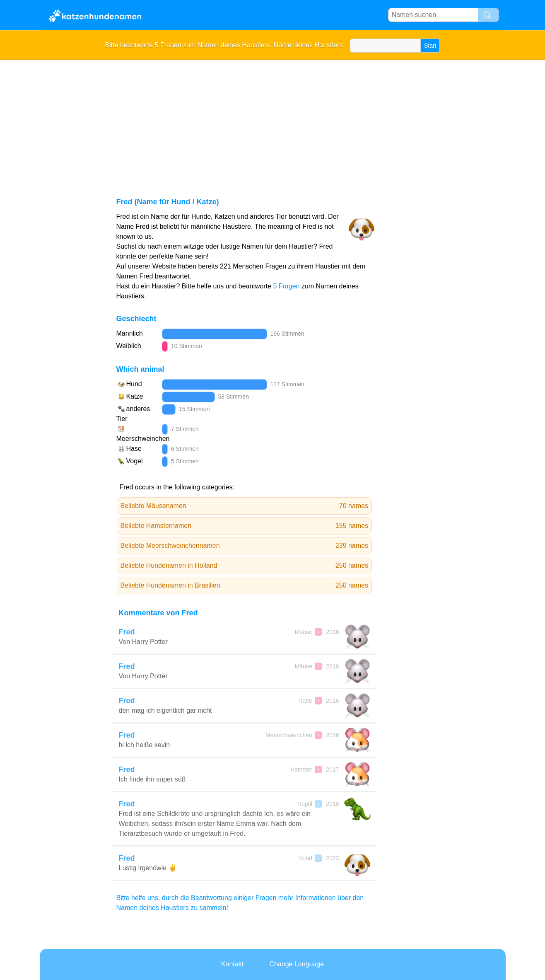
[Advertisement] (273, 122)
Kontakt (232, 964)
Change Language (297, 964)
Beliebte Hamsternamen (245, 526)
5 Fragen (286, 286)
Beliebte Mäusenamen (245, 506)
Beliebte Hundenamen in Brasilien (245, 586)
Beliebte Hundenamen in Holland (245, 566)
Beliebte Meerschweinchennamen (245, 546)
